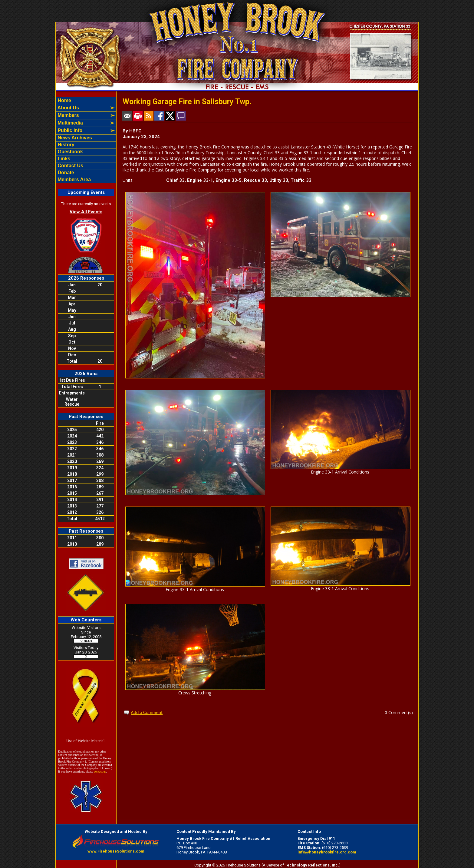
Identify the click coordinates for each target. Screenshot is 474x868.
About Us (68, 108)
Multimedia (70, 123)
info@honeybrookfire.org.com (327, 852)
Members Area (74, 180)
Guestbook (70, 152)
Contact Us (70, 166)
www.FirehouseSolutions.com (116, 851)
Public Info (69, 130)
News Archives (74, 138)
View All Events (86, 212)
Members (68, 115)
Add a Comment (147, 712)
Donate (65, 173)
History (65, 145)
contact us (100, 772)
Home (64, 100)
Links (63, 159)
